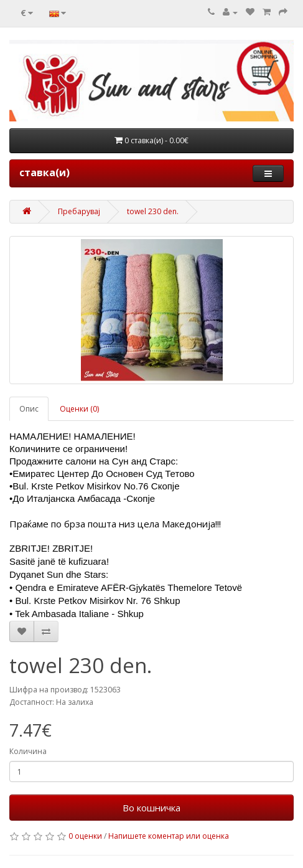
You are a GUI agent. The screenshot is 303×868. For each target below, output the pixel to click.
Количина (28, 751)
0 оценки (85, 836)
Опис (29, 409)
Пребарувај (79, 211)
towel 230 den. (153, 211)
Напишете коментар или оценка (169, 836)
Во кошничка (151, 808)
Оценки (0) (79, 409)
